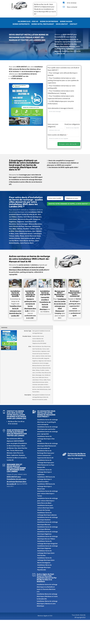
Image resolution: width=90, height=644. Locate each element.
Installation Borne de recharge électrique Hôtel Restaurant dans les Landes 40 (47, 446)
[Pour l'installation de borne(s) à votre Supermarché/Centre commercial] (48, 96)
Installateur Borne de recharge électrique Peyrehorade (44, 567)
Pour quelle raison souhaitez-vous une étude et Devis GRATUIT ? (63, 69)
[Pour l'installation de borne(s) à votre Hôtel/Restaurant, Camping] (48, 91)
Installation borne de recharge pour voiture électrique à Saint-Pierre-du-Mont (47, 501)
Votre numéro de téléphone (57, 135)
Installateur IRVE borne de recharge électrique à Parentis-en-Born (46, 479)
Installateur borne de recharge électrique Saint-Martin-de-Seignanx (46, 560)
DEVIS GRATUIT (62, 24)
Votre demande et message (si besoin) (60, 108)
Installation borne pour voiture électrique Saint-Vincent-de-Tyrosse (46, 508)
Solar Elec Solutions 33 (75, 458)
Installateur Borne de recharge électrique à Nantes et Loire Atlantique (47, 604)
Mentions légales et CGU (45, 616)
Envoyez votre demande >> (69, 144)
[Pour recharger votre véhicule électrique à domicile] (48, 73)
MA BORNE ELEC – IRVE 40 (28, 22)
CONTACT (74, 24)
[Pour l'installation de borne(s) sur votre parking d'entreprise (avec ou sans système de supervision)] (48, 78)
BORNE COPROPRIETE (21, 24)
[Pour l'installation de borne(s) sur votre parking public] (48, 86)
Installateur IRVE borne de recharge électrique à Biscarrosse (46, 486)
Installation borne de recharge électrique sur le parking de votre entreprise (47, 422)
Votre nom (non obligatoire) (53, 125)
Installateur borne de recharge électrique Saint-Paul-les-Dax (46, 553)
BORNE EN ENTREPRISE (49, 22)
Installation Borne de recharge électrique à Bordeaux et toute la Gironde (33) (47, 596)
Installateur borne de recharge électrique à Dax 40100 (46, 439)
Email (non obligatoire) (72, 124)
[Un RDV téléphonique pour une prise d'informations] (48, 101)
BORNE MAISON (66, 22)
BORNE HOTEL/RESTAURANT (43, 24)
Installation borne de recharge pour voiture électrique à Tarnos (47, 493)
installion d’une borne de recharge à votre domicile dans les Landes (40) (15, 311)
